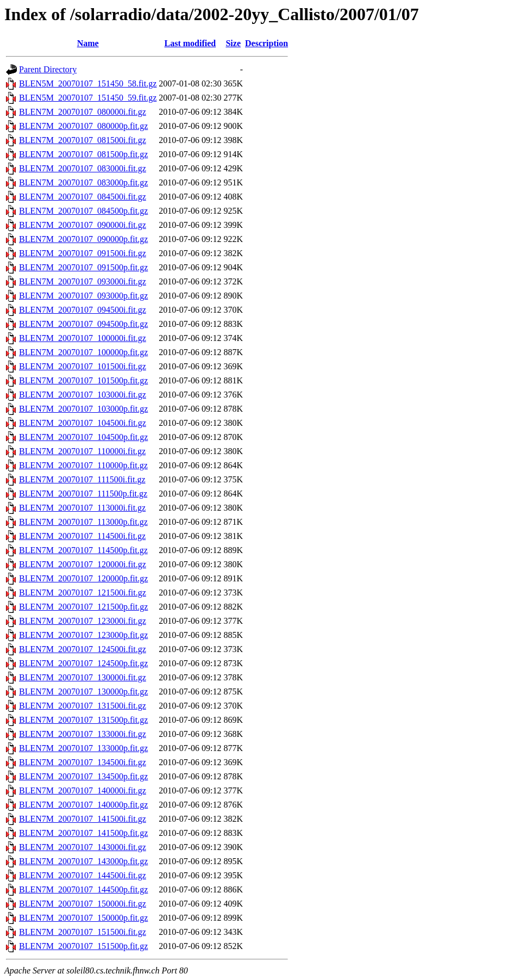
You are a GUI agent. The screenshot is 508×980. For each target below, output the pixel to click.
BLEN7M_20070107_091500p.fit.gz (83, 267)
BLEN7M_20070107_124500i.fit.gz (83, 649)
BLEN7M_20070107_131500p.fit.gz (83, 720)
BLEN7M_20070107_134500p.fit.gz (83, 776)
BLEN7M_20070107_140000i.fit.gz (83, 790)
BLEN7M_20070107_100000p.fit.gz (83, 352)
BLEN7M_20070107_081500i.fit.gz (83, 140)
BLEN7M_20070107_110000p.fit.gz (83, 465)
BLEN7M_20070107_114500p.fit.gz (83, 550)
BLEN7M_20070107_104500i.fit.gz (83, 423)
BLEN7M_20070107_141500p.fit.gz (83, 833)
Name (88, 43)
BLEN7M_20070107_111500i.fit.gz (82, 479)
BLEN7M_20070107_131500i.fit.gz (83, 706)
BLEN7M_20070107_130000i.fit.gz (83, 677)
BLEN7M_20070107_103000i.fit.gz (83, 395)
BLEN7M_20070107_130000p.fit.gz (83, 691)
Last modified (190, 43)
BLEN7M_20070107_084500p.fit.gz (83, 211)
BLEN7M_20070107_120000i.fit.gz (83, 564)
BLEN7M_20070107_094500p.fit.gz (83, 324)
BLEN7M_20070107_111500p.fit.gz (83, 494)
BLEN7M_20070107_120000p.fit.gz (83, 578)
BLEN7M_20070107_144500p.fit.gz (83, 889)
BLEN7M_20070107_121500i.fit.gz (83, 593)
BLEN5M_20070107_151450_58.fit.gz (88, 83)
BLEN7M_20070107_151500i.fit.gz (83, 932)
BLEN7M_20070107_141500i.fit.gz (83, 819)
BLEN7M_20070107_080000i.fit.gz (83, 112)
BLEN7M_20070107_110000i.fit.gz (82, 451)
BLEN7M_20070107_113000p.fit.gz (83, 522)
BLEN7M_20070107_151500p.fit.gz (83, 946)
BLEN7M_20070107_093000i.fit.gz (83, 281)
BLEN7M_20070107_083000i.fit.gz (83, 168)
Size (233, 43)
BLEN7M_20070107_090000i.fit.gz (83, 225)
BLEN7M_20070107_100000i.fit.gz (83, 338)
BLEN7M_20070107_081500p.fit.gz (83, 154)
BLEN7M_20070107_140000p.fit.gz (83, 805)
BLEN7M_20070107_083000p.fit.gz (83, 182)
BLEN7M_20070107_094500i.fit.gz (83, 310)
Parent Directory (48, 69)
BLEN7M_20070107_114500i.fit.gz (82, 536)
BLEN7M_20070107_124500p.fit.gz (83, 663)
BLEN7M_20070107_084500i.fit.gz (83, 197)
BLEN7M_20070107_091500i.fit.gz (83, 253)
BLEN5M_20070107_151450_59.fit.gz (88, 98)
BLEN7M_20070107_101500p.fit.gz (83, 380)
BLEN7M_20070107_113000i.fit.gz (82, 508)
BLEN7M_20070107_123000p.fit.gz (83, 635)
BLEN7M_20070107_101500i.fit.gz (83, 366)
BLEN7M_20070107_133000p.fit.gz (83, 748)
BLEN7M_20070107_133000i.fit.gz (83, 734)
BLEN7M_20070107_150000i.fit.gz (83, 904)
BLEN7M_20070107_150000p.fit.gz (83, 918)
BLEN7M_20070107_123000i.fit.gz (83, 621)
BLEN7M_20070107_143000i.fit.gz (83, 847)
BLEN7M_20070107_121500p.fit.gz (83, 607)
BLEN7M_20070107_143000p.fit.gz (83, 861)
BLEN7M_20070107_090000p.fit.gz (83, 239)
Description (266, 43)
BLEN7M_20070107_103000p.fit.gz (83, 409)
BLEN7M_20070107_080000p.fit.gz (83, 126)
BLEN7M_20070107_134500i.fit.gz (83, 762)
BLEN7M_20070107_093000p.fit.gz (83, 296)
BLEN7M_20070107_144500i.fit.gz (83, 875)
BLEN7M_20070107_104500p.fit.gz (83, 437)
